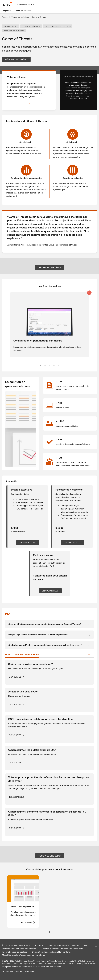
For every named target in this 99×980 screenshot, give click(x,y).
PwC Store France (26, 4)
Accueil (5, 17)
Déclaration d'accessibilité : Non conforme (52, 952)
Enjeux (6, 11)
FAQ (86, 945)
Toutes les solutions (23, 11)
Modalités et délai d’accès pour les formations (23, 955)
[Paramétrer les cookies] (96, 946)
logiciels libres (28, 971)
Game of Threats (39, 17)
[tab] (49, 286)
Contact (39, 945)
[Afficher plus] (29, 104)
